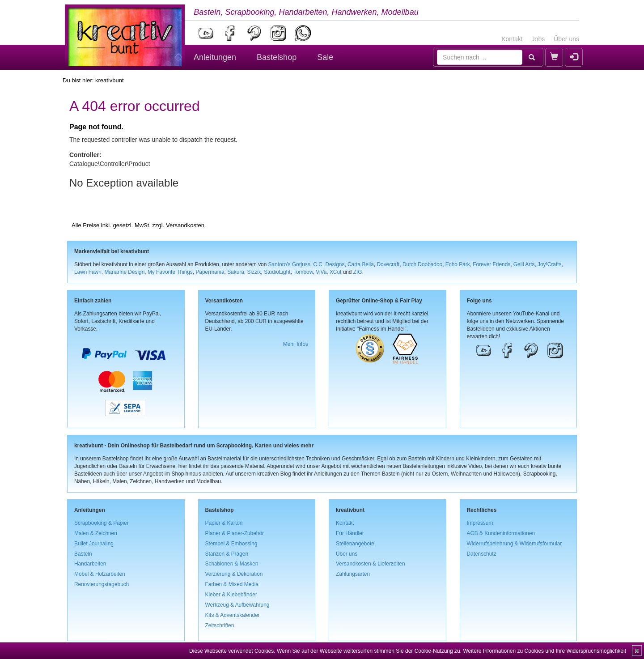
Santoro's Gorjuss (289, 264)
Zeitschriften (220, 625)
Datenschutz (482, 554)
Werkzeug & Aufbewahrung (237, 605)
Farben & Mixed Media (232, 584)
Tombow (303, 272)
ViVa (321, 272)
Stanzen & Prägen (227, 554)
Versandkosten (185, 225)
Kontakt (512, 39)
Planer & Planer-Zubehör (235, 533)
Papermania (210, 272)
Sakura (236, 272)
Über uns (566, 39)
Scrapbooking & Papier (102, 523)
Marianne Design (124, 272)
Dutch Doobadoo (422, 264)
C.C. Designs (329, 264)
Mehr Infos (296, 344)
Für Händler (350, 533)
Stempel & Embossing (231, 544)
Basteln (83, 554)
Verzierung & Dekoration (234, 574)
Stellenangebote (355, 544)
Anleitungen (215, 57)
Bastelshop (277, 57)
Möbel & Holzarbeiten (100, 574)
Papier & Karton (224, 523)
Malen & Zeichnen (96, 533)
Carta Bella (361, 264)
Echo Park (458, 264)
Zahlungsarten (353, 574)
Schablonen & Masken (232, 564)
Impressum (480, 523)
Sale (325, 57)
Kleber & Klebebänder (231, 595)
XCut (335, 272)
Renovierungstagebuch (102, 584)
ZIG (358, 272)
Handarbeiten (90, 564)
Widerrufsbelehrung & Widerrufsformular (515, 544)
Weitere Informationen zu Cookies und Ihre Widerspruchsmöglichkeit (544, 651)
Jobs (538, 39)
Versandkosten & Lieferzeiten (371, 564)
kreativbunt (110, 80)
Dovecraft (388, 264)
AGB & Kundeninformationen (501, 533)
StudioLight (277, 272)
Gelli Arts (524, 264)
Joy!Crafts (550, 264)
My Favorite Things (170, 272)
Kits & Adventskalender (233, 615)
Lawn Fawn (88, 272)
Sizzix (254, 272)
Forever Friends (491, 264)
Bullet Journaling (94, 544)
